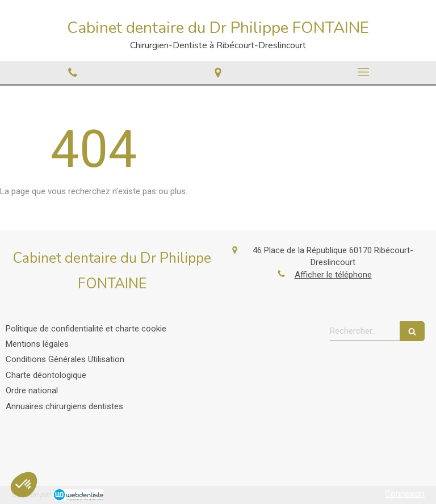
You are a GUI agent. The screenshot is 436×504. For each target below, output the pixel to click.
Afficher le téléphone (333, 275)
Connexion (405, 494)
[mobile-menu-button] (363, 72)
